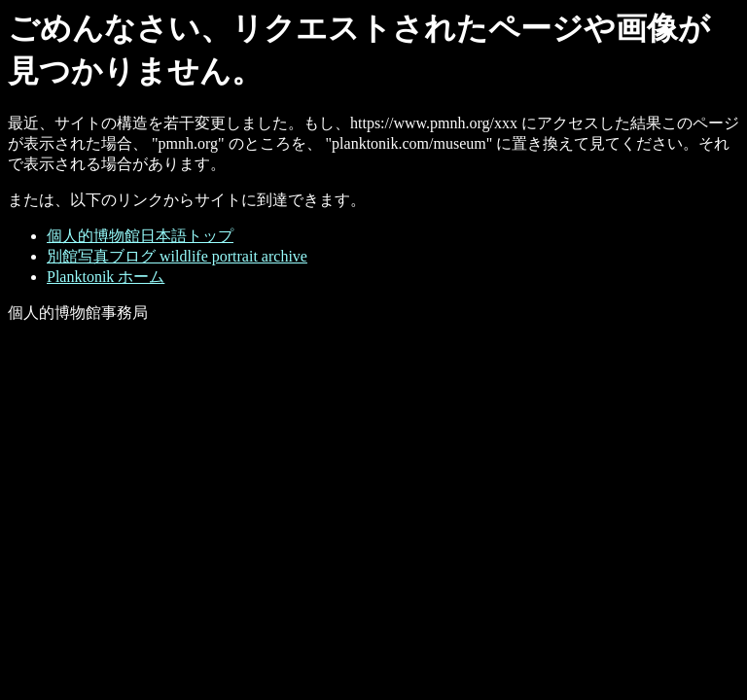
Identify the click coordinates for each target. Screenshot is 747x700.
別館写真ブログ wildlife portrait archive (177, 256)
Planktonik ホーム (106, 277)
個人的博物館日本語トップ (140, 236)
